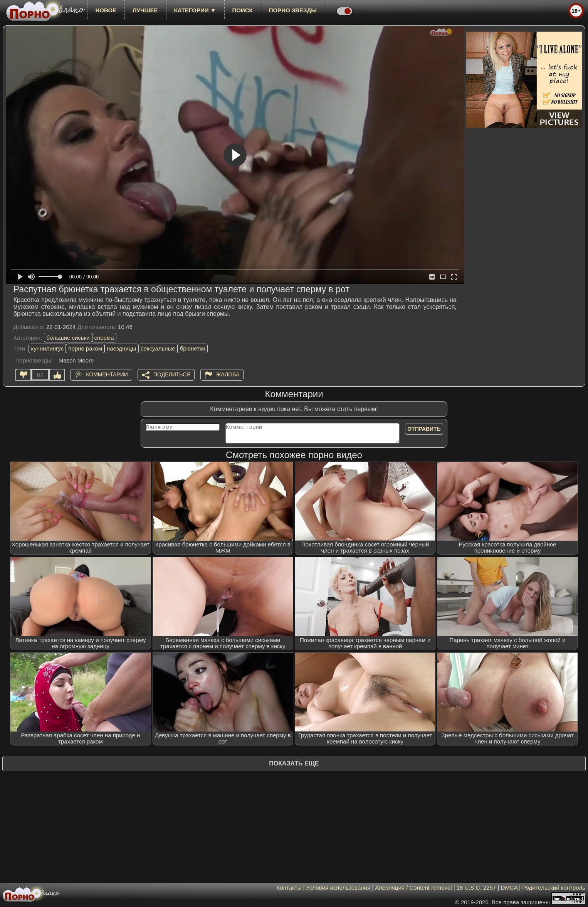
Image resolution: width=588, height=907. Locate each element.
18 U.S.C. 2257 (476, 888)
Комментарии (107, 374)
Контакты (289, 888)
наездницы (121, 348)
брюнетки (193, 348)
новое (106, 10)
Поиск (243, 10)
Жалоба (228, 374)
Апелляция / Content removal (413, 888)
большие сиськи (68, 338)
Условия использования (339, 888)
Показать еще (294, 763)
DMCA (509, 888)
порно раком (85, 348)
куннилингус (47, 348)
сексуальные (158, 348)
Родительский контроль (554, 888)
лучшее (145, 10)
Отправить (424, 429)
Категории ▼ (195, 10)
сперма (104, 338)
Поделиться (172, 374)
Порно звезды (293, 10)
